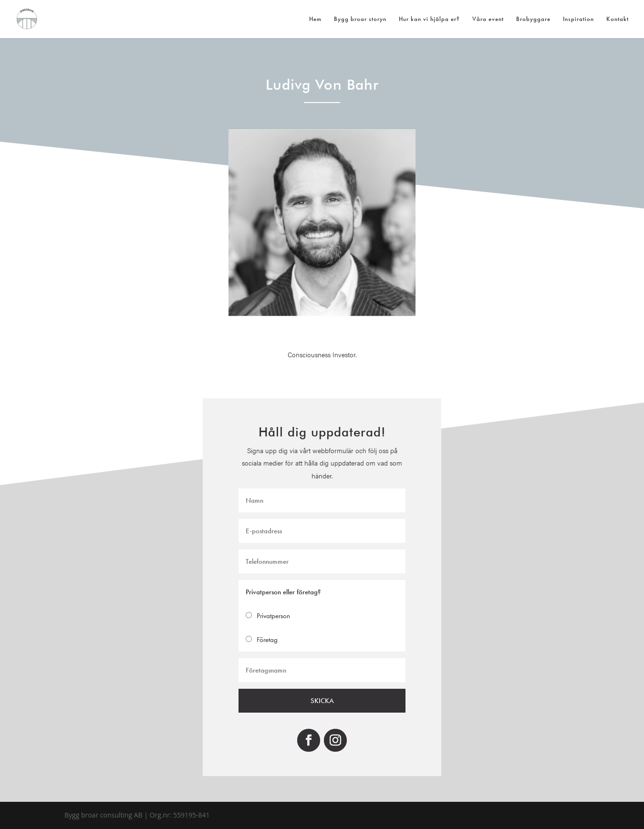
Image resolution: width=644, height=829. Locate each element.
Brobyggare (533, 19)
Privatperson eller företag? (287, 591)
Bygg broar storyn (360, 19)
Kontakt (618, 19)
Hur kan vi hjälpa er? (429, 19)
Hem (315, 19)
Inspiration (578, 19)
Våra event (488, 19)
